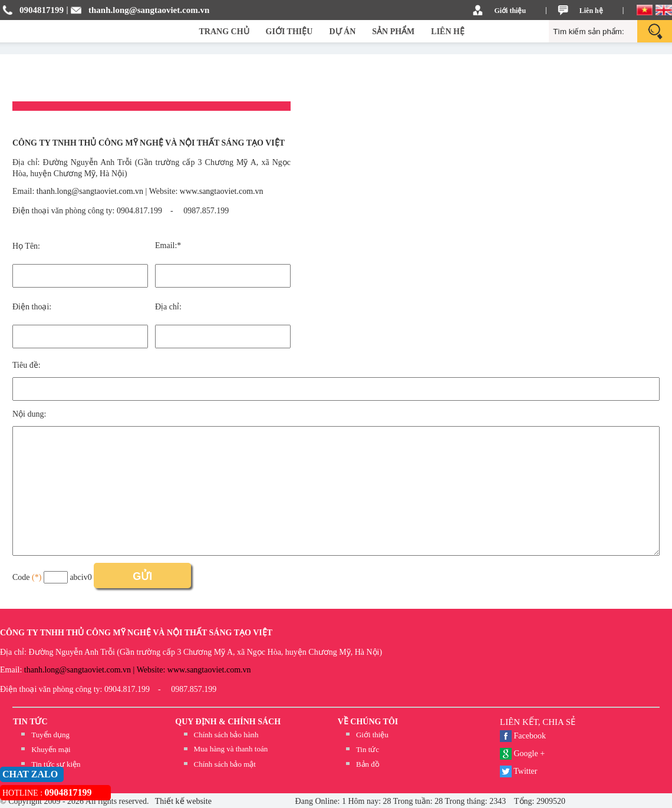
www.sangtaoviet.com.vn (222, 191)
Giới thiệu (510, 11)
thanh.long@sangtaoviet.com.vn (149, 10)
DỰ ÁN (342, 32)
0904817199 (42, 10)
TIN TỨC (30, 722)
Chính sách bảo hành (226, 735)
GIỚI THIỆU (289, 32)
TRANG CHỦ (224, 32)
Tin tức (368, 749)
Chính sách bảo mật (225, 764)
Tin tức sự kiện (56, 764)
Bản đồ (368, 764)
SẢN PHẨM (393, 32)
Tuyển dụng (50, 735)
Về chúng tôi (368, 722)
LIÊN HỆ (448, 32)
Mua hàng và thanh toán (231, 749)
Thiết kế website (182, 801)
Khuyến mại (51, 749)
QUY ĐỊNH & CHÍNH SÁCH (228, 722)
